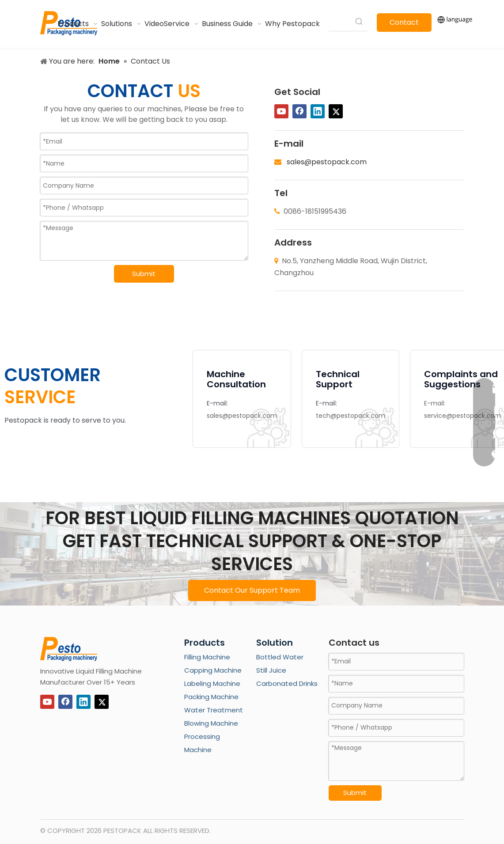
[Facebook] (299, 111)
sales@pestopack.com (327, 162)
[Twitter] (336, 111)
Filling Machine (207, 657)
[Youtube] (281, 111)
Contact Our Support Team (252, 590)
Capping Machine (213, 670)
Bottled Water (280, 657)
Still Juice (271, 670)
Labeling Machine (212, 683)
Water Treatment (214, 710)
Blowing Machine (211, 723)
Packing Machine (211, 697)
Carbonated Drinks (287, 683)
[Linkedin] (318, 111)
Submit (144, 274)
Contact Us (404, 25)
